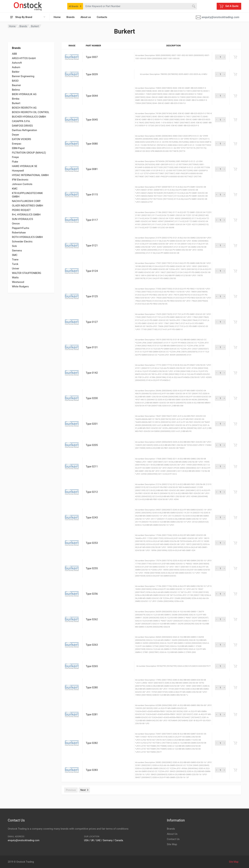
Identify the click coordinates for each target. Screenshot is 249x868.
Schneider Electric (22, 242)
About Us (172, 834)
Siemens (17, 251)
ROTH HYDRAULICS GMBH (27, 237)
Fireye (15, 157)
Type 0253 (92, 543)
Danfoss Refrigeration (24, 130)
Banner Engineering (23, 76)
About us (86, 17)
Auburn (16, 67)
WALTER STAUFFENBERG (27, 273)
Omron (16, 224)
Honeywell (18, 171)
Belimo (16, 90)
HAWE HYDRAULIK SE (25, 166)
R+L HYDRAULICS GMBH (26, 215)
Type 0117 (92, 220)
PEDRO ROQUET (21, 210)
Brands (70, 17)
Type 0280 (92, 687)
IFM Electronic (20, 180)
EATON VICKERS (21, 139)
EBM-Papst (18, 148)
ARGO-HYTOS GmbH (24, 58)
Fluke (15, 162)
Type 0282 (92, 743)
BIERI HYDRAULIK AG (24, 94)
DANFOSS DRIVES (22, 126)
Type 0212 (92, 492)
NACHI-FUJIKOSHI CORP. (26, 201)
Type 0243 (92, 518)
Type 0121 (92, 246)
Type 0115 (92, 195)
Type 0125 (92, 296)
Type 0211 (92, 467)
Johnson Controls (22, 184)
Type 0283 (92, 770)
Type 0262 (92, 619)
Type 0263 (92, 645)
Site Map (172, 844)
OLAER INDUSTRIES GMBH (27, 206)
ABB (14, 54)
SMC (15, 255)
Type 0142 (92, 373)
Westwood (18, 282)
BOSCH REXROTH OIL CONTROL (31, 112)
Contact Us (173, 839)
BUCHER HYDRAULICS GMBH (29, 117)
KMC (15, 189)
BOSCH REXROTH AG (24, 108)
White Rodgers (20, 287)
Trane (15, 260)
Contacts (102, 17)
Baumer (16, 85)
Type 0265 (92, 666)
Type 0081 (92, 169)
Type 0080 (92, 144)
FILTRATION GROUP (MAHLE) (29, 153)
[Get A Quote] (235, 57)
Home (57, 17)
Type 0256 (92, 594)
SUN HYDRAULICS (22, 219)
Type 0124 (92, 271)
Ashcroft (17, 63)
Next (84, 790)
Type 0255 (92, 568)
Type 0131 (92, 347)
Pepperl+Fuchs (21, 228)
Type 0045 (92, 120)
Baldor (16, 72)
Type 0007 (92, 57)
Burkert (16, 103)
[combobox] (75, 6)
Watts (15, 278)
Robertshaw (19, 233)
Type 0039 (92, 74)
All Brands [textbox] (73, 6)
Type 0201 (92, 424)
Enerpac (17, 144)
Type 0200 (92, 398)
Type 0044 (92, 96)
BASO (15, 81)
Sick (14, 246)
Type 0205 (92, 445)
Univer (16, 269)
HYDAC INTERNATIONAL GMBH (30, 175)
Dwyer (15, 135)
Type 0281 (92, 714)
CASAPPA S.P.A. (21, 121)
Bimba (16, 99)
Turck (15, 264)
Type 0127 (92, 322)
